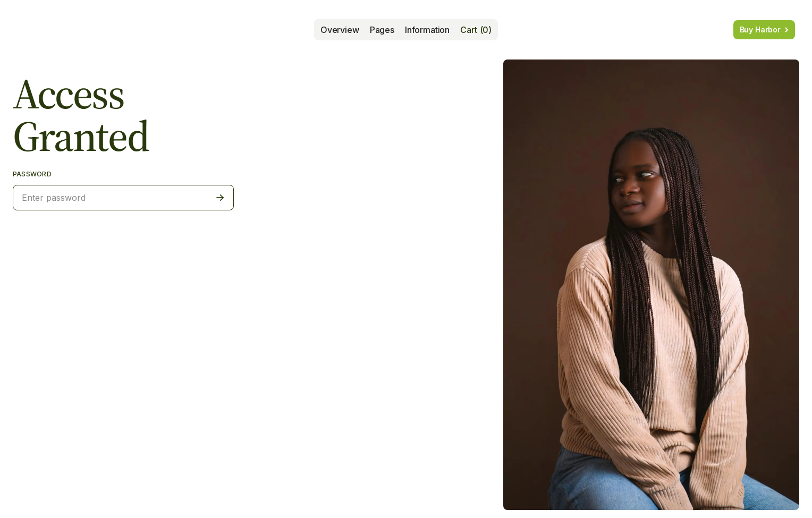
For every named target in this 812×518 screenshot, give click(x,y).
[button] (382, 30)
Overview (340, 30)
